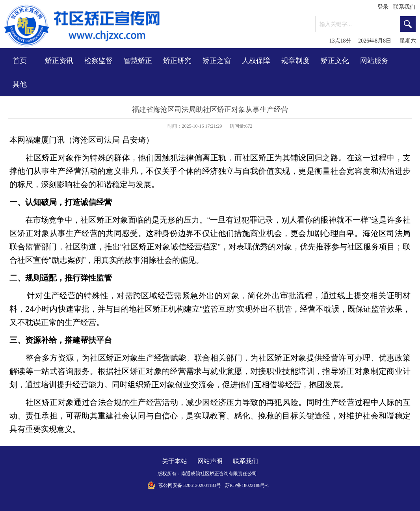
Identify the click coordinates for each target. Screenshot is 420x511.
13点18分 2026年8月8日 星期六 (373, 41)
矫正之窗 (217, 61)
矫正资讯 (59, 61)
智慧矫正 (138, 61)
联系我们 (404, 7)
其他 (20, 84)
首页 (20, 61)
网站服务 (374, 61)
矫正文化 (335, 61)
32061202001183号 (202, 485)
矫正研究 (177, 61)
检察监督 (98, 61)
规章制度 (295, 61)
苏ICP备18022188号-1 (247, 485)
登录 (383, 7)
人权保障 (256, 61)
